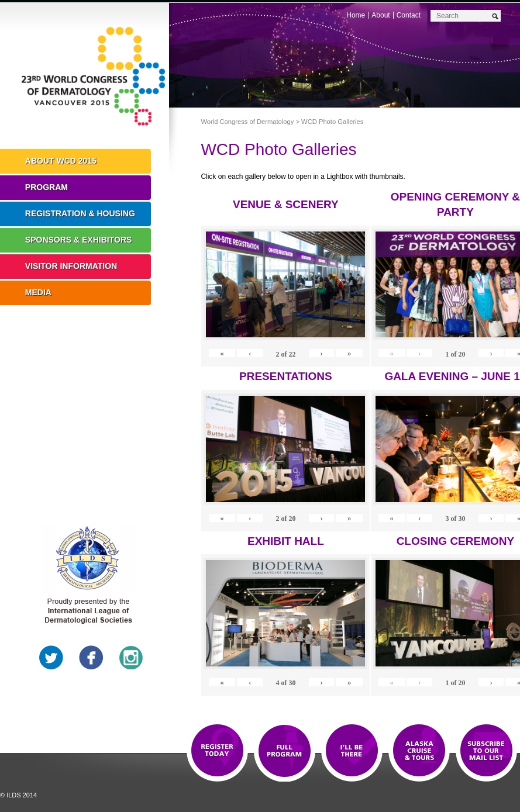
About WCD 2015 (61, 161)
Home (356, 15)
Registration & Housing (80, 213)
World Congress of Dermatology (93, 79)
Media (38, 292)
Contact (409, 15)
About (380, 15)
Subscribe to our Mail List (486, 751)
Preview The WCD (419, 751)
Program (47, 187)
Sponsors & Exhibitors (79, 240)
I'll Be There (352, 751)
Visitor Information (71, 266)
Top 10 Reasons (285, 751)
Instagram (131, 658)
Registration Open (217, 751)
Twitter (51, 658)
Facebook (91, 658)
